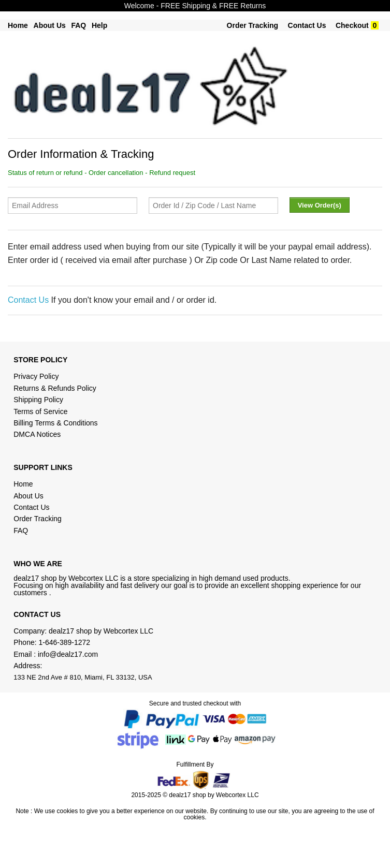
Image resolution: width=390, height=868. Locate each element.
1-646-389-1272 (65, 642)
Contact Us (307, 25)
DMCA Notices (37, 434)
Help (99, 25)
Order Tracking (253, 25)
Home (18, 25)
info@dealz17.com (68, 654)
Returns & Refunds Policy (55, 388)
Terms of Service (40, 411)
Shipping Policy (39, 400)
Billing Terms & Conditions (55, 423)
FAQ (78, 25)
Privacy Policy (36, 376)
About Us (50, 25)
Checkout (352, 25)
